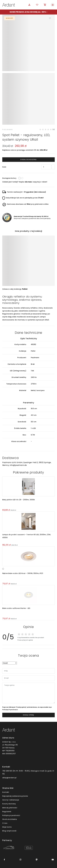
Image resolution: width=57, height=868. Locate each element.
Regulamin (7, 812)
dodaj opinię (28, 715)
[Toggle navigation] (53, 5)
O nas (5, 823)
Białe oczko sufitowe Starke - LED (16, 608)
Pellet (25, 289)
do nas (28, 182)
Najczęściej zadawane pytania (15, 796)
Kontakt (6, 792)
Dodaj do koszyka (28, 160)
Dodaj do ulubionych (50, 18)
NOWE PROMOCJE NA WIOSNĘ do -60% (28, 12)
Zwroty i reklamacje (11, 800)
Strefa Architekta (10, 819)
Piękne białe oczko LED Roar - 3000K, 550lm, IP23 (23, 573)
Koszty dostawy (9, 804)
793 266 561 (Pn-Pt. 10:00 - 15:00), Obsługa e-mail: (23, 771)
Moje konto (7, 827)
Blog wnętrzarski (9, 831)
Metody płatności (10, 808)
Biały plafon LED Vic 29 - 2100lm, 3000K (19, 500)
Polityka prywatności (11, 815)
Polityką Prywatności (10, 710)
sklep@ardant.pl (9, 778)
